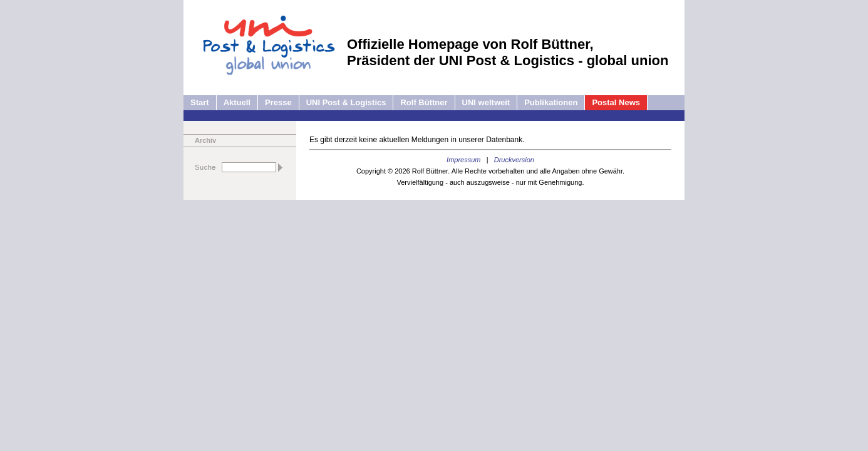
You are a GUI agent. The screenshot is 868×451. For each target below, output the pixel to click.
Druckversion (514, 160)
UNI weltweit (486, 102)
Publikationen (551, 102)
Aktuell (237, 102)
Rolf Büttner (424, 102)
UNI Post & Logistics (346, 102)
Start (200, 102)
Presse (278, 102)
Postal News (616, 102)
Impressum (463, 160)
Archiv (205, 140)
